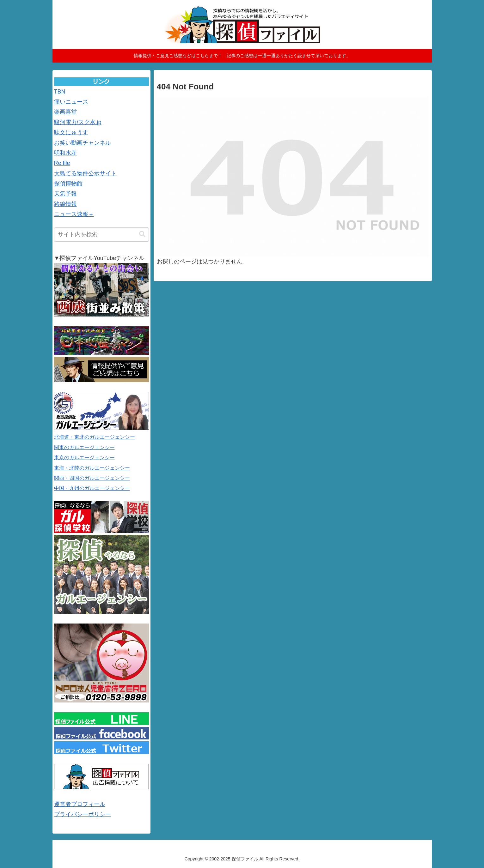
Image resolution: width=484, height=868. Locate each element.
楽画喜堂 (65, 112)
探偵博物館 (68, 184)
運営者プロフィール (80, 804)
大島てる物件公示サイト (85, 173)
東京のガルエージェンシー (84, 458)
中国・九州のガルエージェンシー (92, 488)
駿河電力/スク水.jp (78, 122)
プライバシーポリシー (83, 814)
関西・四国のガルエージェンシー (92, 478)
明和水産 (65, 153)
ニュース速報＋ (74, 214)
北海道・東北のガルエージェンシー (95, 437)
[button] (142, 234)
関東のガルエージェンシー (84, 447)
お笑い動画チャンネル (83, 143)
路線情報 (65, 204)
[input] (101, 235)
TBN (60, 92)
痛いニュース (71, 102)
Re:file (62, 163)
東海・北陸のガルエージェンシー (92, 468)
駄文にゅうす (71, 132)
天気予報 (65, 194)
